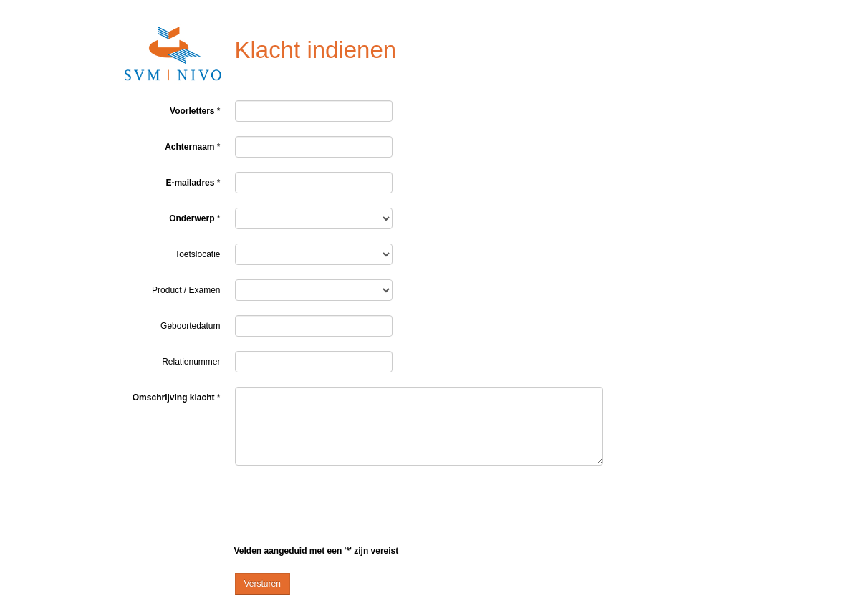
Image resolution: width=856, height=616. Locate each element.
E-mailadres (190, 183)
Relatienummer (191, 362)
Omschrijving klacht (174, 398)
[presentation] (344, 508)
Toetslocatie (197, 254)
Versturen (263, 584)
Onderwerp (192, 218)
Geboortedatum (190, 326)
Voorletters (192, 111)
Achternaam (189, 147)
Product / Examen (186, 290)
